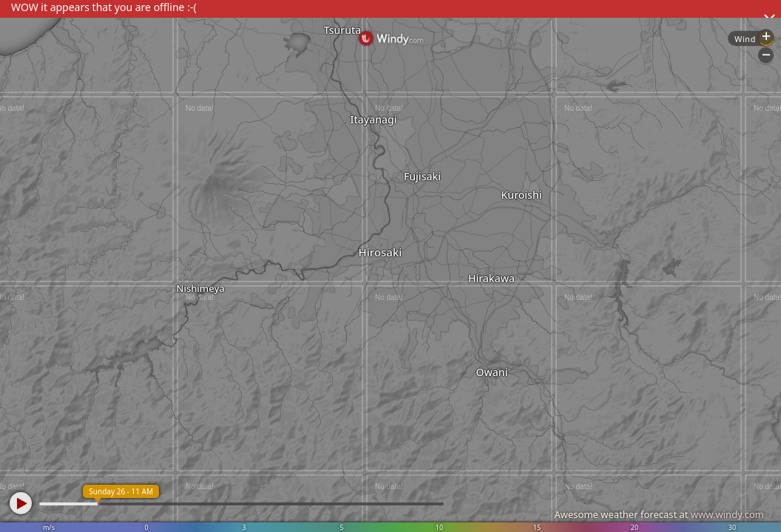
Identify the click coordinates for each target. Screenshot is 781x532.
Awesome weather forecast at (659, 514)
